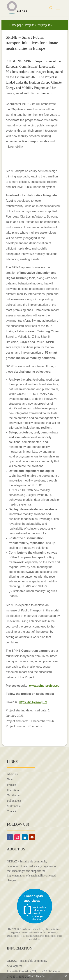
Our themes (14, 795)
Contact (12, 811)
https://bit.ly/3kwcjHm (33, 702)
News (10, 779)
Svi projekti (44, 25)
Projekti (30, 25)
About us (12, 774)
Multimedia (14, 806)
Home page (16, 25)
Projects (12, 785)
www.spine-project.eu (44, 686)
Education (13, 790)
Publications (14, 801)
